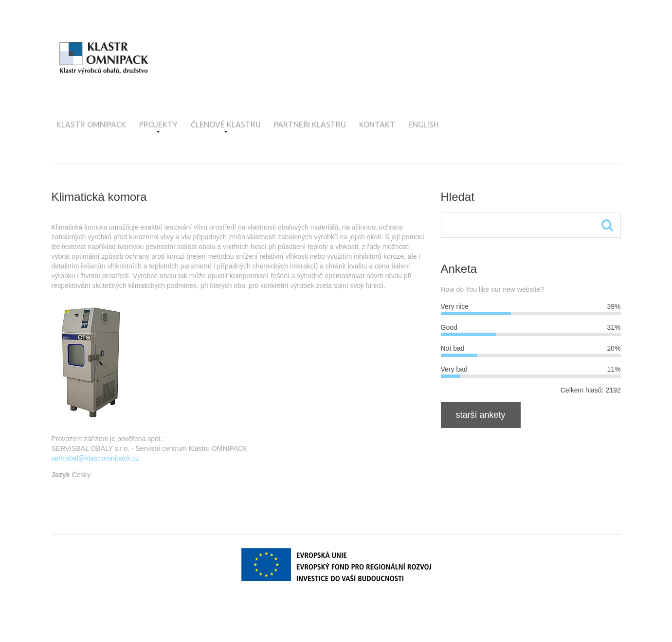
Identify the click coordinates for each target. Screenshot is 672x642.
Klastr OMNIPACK (91, 125)
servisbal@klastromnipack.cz (96, 458)
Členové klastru (226, 126)
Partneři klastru (310, 125)
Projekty (158, 126)
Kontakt (377, 125)
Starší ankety (481, 415)
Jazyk (61, 475)
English (424, 125)
